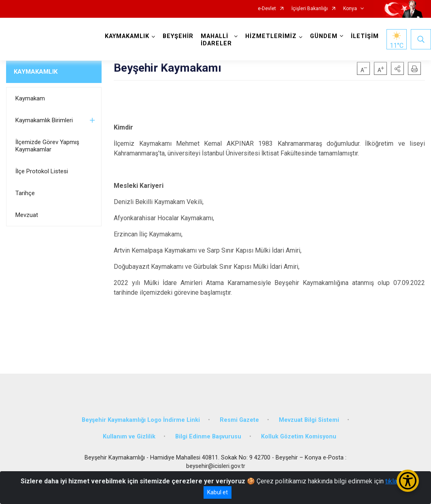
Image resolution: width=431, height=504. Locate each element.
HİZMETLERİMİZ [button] (271, 36)
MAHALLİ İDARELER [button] (216, 40)
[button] (397, 68)
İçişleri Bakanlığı (310, 9)
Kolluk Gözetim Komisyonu (299, 436)
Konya (350, 9)
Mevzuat (27, 215)
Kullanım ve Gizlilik (129, 436)
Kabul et (218, 492)
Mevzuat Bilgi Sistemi (309, 419)
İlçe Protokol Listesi (42, 171)
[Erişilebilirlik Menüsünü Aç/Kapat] (408, 481)
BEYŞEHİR (178, 36)
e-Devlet (267, 9)
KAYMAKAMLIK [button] (127, 36)
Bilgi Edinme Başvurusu (208, 436)
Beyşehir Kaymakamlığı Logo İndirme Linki (141, 419)
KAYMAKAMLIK (36, 72)
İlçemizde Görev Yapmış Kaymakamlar (47, 146)
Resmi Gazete (239, 419)
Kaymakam (30, 98)
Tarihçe (25, 193)
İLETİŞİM (365, 36)
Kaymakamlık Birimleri (44, 120)
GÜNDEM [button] (324, 36)
